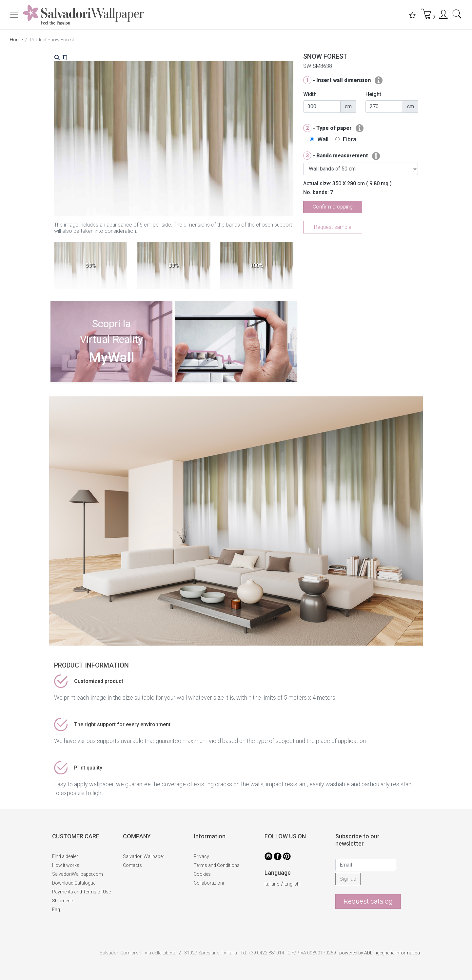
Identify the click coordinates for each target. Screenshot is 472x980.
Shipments (63, 901)
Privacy (201, 856)
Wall (323, 139)
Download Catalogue (74, 883)
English (292, 884)
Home (16, 40)
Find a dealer (65, 856)
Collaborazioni (209, 883)
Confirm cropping (333, 207)
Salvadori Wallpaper (144, 856)
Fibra (350, 139)
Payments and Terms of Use (81, 892)
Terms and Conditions (217, 865)
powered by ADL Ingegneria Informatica (380, 953)
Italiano (272, 884)
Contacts (132, 865)
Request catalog (368, 901)
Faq (56, 910)
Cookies (202, 874)
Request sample (333, 227)
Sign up (348, 879)
